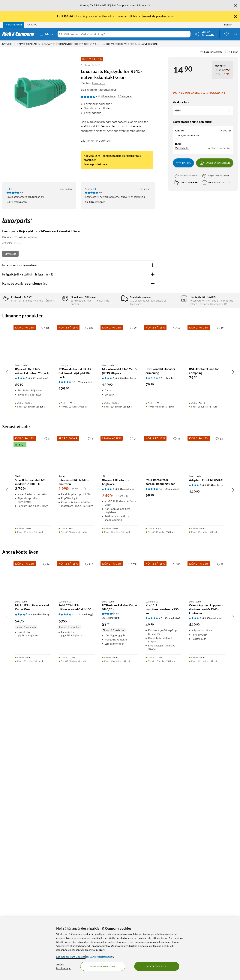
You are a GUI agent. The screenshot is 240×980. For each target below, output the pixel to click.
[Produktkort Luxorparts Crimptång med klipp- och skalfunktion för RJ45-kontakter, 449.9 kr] (207, 872)
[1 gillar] (47, 732)
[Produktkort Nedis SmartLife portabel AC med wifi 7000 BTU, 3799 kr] (33, 747)
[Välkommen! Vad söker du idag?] (126, 34)
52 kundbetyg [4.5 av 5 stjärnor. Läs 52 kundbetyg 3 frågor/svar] (109, 96)
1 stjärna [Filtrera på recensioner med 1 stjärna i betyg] (54, 335)
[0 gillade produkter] (226, 34)
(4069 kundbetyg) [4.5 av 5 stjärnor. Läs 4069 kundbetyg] (111, 911)
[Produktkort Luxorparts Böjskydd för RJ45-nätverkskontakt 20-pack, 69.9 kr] (33, 636)
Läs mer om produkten (95, 140)
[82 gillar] (177, 857)
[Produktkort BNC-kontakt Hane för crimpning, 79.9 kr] (207, 636)
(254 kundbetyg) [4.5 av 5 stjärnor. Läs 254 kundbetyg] (215, 779)
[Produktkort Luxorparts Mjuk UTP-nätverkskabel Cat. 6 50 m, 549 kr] (33, 872)
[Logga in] (206, 34)
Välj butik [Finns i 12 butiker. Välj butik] (82, 825)
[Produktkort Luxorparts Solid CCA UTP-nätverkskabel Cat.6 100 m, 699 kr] (76, 872)
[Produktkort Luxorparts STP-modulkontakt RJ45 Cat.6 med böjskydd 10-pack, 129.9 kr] (76, 636)
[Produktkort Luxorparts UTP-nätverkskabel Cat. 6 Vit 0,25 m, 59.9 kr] (120, 872)
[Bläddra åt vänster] (7, 665)
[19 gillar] (220, 621)
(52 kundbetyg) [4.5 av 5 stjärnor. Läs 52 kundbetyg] (41, 671)
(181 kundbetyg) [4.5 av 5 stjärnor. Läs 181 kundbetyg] (41, 908)
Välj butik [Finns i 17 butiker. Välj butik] (126, 825)
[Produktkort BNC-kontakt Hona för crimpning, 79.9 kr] (163, 636)
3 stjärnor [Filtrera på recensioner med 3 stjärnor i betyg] (54, 323)
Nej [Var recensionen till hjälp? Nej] (149, 406)
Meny (46, 34)
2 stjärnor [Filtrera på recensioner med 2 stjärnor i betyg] (54, 329)
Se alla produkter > (96, 164)
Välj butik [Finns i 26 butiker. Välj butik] (213, 700)
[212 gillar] (89, 857)
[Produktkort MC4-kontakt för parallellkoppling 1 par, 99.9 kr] (163, 747)
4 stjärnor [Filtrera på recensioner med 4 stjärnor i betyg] (54, 317)
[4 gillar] (90, 732)
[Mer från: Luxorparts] (17, 223)
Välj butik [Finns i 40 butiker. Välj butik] (169, 700)
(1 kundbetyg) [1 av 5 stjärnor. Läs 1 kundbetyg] (171, 671)
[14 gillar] (231, 52)
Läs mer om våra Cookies (71, 957)
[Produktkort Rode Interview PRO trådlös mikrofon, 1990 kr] (76, 747)
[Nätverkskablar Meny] (39, 44)
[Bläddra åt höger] (233, 665)
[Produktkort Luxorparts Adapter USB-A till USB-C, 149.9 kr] (207, 747)
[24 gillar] (133, 732)
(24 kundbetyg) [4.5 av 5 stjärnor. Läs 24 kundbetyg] (128, 782)
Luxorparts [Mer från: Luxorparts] (98, 83)
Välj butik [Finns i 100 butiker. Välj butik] (171, 825)
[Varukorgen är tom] (235, 34)
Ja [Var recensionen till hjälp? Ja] (141, 406)
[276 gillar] (219, 732)
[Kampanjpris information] (84, 782)
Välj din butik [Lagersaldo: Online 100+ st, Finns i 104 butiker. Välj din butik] (182, 148)
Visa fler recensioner (78, 557)
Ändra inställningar (64, 966)
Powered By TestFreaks (139, 546)
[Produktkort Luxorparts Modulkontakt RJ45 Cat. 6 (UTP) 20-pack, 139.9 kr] (120, 636)
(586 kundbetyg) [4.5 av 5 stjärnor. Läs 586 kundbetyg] (172, 912)
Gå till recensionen (17, 202)
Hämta (183, 163)
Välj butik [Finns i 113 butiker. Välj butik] (40, 700)
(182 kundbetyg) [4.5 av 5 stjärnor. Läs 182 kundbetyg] (85, 908)
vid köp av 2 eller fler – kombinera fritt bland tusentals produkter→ (116, 16)
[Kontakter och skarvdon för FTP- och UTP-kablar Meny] (101, 44)
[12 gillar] (177, 621)
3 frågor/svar (125, 96)
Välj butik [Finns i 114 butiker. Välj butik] (214, 825)
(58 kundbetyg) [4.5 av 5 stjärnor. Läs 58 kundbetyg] (215, 912)
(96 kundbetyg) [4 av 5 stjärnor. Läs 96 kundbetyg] (84, 675)
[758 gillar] (132, 857)
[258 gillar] (45, 621)
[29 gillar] (133, 621)
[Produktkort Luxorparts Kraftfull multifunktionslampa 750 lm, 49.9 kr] (163, 872)
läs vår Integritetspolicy (100, 957)
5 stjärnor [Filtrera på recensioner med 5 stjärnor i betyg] (54, 312)
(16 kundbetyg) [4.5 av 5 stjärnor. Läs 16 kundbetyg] (171, 782)
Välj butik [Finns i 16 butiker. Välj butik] (39, 825)
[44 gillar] (177, 732)
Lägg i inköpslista (211, 52)
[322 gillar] (89, 621)
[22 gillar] (220, 857)
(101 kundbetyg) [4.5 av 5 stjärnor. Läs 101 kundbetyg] (128, 671)
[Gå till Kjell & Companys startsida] (20, 34)
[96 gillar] (46, 857)
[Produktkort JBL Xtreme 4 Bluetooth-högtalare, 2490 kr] (120, 747)
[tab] (14, 25)
